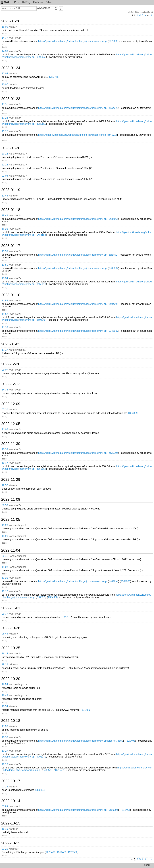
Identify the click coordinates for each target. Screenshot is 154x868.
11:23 (5, 118)
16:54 (5, 684)
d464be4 (113, 581)
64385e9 (118, 741)
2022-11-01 (11, 608)
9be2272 (41, 757)
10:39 (5, 449)
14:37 (5, 38)
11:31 (5, 104)
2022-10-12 (11, 843)
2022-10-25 (11, 648)
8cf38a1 (113, 255)
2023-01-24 (11, 68)
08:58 (5, 505)
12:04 (5, 74)
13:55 (5, 251)
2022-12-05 (11, 424)
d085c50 (41, 124)
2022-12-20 (11, 364)
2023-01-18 (11, 210)
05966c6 (41, 57)
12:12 (5, 591)
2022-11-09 (11, 499)
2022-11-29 (11, 480)
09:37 (5, 614)
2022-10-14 (11, 801)
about (147, 865)
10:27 (5, 751)
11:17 (5, 131)
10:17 (5, 463)
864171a (112, 135)
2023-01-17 (11, 246)
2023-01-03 (11, 344)
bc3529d (113, 453)
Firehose (38, 2)
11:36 (5, 327)
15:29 (5, 229)
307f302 (113, 41)
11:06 (5, 429)
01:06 (5, 176)
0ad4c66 (113, 219)
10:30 (5, 737)
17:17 (5, 350)
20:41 (5, 556)
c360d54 (41, 469)
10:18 (5, 764)
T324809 (133, 413)
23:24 (5, 154)
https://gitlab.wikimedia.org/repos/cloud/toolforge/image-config (72, 135)
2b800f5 (41, 597)
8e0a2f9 (113, 304)
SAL (5, 2)
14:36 (5, 390)
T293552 (73, 852)
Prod (17, 2)
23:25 (5, 849)
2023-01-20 (11, 148)
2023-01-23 (11, 99)
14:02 (5, 567)
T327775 (54, 77)
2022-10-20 (11, 679)
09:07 (5, 370)
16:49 (5, 695)
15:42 (5, 216)
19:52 (5, 485)
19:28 (5, 525)
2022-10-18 (11, 721)
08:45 (5, 634)
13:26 (5, 536)
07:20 (5, 410)
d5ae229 (113, 108)
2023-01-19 (11, 190)
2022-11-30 (11, 444)
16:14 (5, 654)
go (61, 8)
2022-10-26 (11, 628)
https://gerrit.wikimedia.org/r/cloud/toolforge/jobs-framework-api (73, 41)
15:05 (5, 27)
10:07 (5, 85)
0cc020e (113, 810)
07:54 (5, 806)
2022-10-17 (11, 781)
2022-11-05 (11, 520)
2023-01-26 (11, 21)
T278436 (51, 852)
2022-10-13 (11, 823)
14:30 (5, 51)
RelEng (26, 2)
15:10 (5, 829)
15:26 (5, 665)
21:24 (5, 165)
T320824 (40, 790)
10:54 (5, 706)
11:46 (5, 196)
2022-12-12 (11, 384)
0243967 (113, 331)
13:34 (5, 278)
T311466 (85, 710)
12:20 (5, 578)
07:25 (5, 787)
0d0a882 (113, 268)
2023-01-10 (11, 295)
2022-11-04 (11, 550)
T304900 (125, 581)
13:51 (5, 265)
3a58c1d (41, 284)
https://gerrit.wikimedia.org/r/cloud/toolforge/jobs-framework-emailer (75, 741)
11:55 (5, 301)
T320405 (130, 741)
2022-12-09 (11, 404)
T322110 (66, 617)
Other (49, 2)
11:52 (5, 314)
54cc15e (41, 235)
